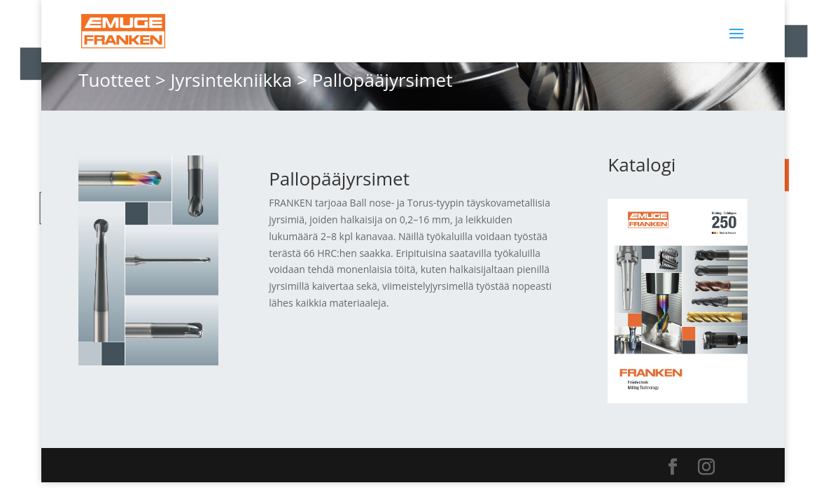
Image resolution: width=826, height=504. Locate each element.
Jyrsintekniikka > (239, 80)
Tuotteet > (122, 80)
